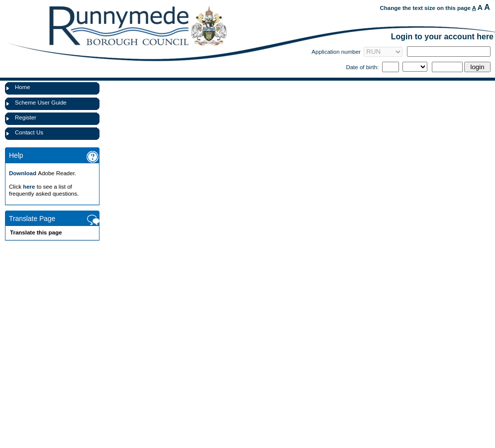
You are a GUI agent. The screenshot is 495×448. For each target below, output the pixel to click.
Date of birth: (362, 67)
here (29, 187)
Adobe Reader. (43, 173)
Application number (336, 52)
